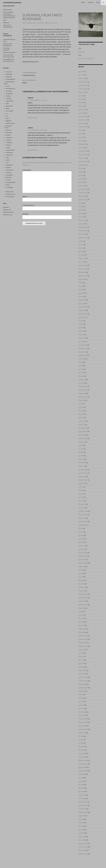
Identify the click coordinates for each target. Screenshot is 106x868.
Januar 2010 (82, 715)
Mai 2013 (81, 577)
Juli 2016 (81, 445)
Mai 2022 (81, 210)
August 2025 (82, 92)
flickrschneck (10, 192)
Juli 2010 (81, 695)
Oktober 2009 (82, 726)
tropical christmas (47, 74)
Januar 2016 (82, 466)
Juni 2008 (81, 781)
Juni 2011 (81, 657)
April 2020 (81, 293)
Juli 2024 (81, 130)
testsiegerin (9, 175)
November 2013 (83, 556)
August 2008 (82, 774)
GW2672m (6, 23)
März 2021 (81, 255)
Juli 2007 (81, 819)
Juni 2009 (81, 740)
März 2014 (81, 542)
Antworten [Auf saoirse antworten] (33, 150)
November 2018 (83, 348)
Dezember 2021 (83, 227)
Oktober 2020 (82, 272)
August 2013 (82, 567)
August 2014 (82, 525)
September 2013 (83, 563)
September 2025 (83, 89)
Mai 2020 (81, 290)
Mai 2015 (81, 494)
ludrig (5, 20)
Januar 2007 (82, 840)
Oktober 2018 (82, 352)
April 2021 (81, 251)
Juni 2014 (81, 532)
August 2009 (82, 733)
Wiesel (8, 185)
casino (8, 86)
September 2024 (83, 127)
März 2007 (81, 833)
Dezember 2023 (83, 151)
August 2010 (82, 691)
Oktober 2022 (82, 196)
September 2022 (83, 200)
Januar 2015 (82, 508)
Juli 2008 (81, 778)
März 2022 (81, 217)
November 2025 (83, 85)
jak (7, 116)
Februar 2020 (82, 300)
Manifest (91, 2)
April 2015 (81, 497)
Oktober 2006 (82, 850)
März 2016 (81, 459)
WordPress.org (7, 215)
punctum (8, 167)
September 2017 (83, 397)
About (83, 2)
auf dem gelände (11, 79)
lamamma (9, 130)
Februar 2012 (82, 629)
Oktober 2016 (82, 435)
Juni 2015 (81, 490)
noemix (8, 160)
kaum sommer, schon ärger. (86, 58)
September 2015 (83, 480)
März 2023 (81, 182)
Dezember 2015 (83, 470)
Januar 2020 (82, 303)
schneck (41, 23)
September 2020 (83, 276)
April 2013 (81, 580)
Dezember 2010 (83, 677)
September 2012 (83, 605)
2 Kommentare (52, 23)
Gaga (7, 103)
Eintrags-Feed (7, 210)
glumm (8, 108)
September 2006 (83, 854)
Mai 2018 (81, 369)
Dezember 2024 (83, 116)
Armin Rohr (9, 74)
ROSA (47, 81)
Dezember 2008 (83, 760)
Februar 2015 (82, 504)
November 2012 (83, 598)
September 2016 (83, 438)
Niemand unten (7, 10)
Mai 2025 (81, 99)
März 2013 (81, 584)
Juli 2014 (81, 528)
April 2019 (81, 331)
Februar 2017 (82, 421)
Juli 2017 (81, 404)
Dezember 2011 (83, 636)
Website (26, 214)
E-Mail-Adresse (29, 205)
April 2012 (81, 622)
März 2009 (81, 750)
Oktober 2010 (82, 684)
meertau (8, 135)
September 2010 (83, 688)
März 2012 (81, 625)
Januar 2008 (82, 798)
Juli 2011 (81, 653)
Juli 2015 (81, 487)
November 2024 (83, 120)
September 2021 (83, 238)
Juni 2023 (81, 172)
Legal (98, 2)
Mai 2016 (81, 452)
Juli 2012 (81, 611)
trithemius (9, 177)
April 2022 (81, 213)
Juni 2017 (81, 407)
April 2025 (81, 103)
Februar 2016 (82, 463)
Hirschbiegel (9, 111)
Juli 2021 (81, 241)
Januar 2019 (82, 341)
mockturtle (9, 143)
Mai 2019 (81, 328)
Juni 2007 (81, 823)
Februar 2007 (82, 837)
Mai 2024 (81, 137)
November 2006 (83, 847)
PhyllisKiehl (9, 165)
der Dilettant (9, 93)
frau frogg (6, 59)
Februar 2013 (82, 587)
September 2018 (83, 355)
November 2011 (83, 639)
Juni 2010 (81, 698)
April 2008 (81, 788)
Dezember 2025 (83, 82)
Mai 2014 (81, 535)
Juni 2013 (81, 573)
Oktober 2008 (82, 767)
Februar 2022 (82, 220)
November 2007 (83, 805)
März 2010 (81, 708)
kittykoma (9, 121)
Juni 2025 (81, 96)
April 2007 (81, 830)
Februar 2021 (82, 258)
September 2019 (83, 314)
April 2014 (81, 539)
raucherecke (9, 170)
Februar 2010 (82, 712)
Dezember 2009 (83, 719)
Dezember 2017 (83, 387)
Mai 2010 (81, 701)
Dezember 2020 (83, 265)
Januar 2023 (82, 186)
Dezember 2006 (83, 844)
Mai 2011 (81, 660)
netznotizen (9, 153)
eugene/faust (10, 101)
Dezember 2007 (83, 802)
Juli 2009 (81, 736)
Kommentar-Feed (8, 212)
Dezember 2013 (83, 553)
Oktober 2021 (82, 234)
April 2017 (81, 414)
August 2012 (82, 608)
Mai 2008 (81, 785)
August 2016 (82, 442)
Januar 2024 (82, 148)
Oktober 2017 (82, 393)
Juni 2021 (81, 245)
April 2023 (81, 179)
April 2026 (81, 72)
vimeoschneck (10, 197)
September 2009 (83, 729)
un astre (8, 180)
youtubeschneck (11, 194)
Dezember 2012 (83, 594)
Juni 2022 (81, 206)
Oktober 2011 (82, 643)
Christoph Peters (11, 89)
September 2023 (83, 162)
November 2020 (83, 269)
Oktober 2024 (82, 123)
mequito (8, 140)
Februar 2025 (82, 110)
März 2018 (81, 376)
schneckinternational (12, 2)
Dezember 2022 (83, 189)
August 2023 (82, 165)
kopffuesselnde (10, 123)
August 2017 (82, 400)
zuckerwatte (9, 187)
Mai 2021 (81, 248)
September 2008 (83, 771)
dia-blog (8, 96)
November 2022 (83, 193)
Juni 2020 (81, 286)
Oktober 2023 (82, 158)
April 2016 (81, 456)
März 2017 (81, 418)
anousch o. (9, 72)
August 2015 (82, 483)
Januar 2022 (82, 224)
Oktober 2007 (82, 809)
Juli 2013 (81, 570)
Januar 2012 (82, 632)
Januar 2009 (82, 757)
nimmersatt (9, 155)
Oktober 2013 (82, 560)
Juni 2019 (81, 324)
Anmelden (6, 207)
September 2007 (83, 812)
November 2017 (83, 390)
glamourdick (9, 106)
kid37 (7, 118)
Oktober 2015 (82, 477)
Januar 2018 (82, 383)
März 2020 (81, 296)
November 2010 (83, 681)
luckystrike (9, 133)
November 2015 (83, 473)
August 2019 (82, 317)
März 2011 (81, 667)
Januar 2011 (82, 674)
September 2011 (83, 646)
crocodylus (9, 91)
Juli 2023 (81, 168)
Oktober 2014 (82, 518)
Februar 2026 (82, 78)
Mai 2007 (81, 826)
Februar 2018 (82, 380)
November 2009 (83, 722)
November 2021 (83, 231)
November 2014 (83, 515)
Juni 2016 (81, 449)
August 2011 (82, 650)
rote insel (9, 172)
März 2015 (81, 501)
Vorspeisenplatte (11, 182)
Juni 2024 (81, 134)
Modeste (8, 145)
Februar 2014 (82, 546)
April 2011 (81, 663)
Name (25, 197)
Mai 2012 (81, 618)
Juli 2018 (81, 362)
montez (8, 148)
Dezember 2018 (83, 345)
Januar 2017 (82, 425)
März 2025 (81, 106)
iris (7, 113)
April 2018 (81, 373)
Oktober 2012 (82, 601)
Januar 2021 (82, 262)
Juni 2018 (81, 366)
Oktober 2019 (82, 310)
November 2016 (83, 431)
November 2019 (83, 307)
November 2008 (83, 764)
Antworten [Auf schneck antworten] (33, 118)
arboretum (9, 77)
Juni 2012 (81, 615)
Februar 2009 (82, 753)
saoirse (30, 128)
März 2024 (81, 141)
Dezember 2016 (83, 428)
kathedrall (81, 52)
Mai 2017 (81, 411)
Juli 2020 (81, 283)
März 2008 (81, 792)
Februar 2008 (82, 795)
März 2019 (81, 335)
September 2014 (83, 521)
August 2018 (82, 359)
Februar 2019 (82, 338)
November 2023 (83, 155)
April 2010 (81, 705)
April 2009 (81, 747)
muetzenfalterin (10, 150)
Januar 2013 (82, 591)
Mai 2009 (81, 743)
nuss (7, 162)
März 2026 (81, 75)
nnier (7, 157)
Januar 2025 (82, 113)
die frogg (8, 98)
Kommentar (27, 170)
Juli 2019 (81, 321)
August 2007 (82, 816)
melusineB (9, 138)
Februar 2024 (82, 144)
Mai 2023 (81, 175)
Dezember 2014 (83, 511)
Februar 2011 (82, 670)
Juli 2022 (81, 203)
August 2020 (82, 279)
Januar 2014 (82, 549)
